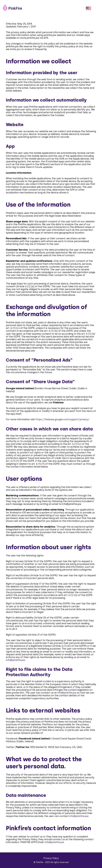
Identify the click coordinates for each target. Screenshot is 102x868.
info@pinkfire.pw (71, 504)
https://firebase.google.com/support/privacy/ (62, 419)
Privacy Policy (51, 858)
